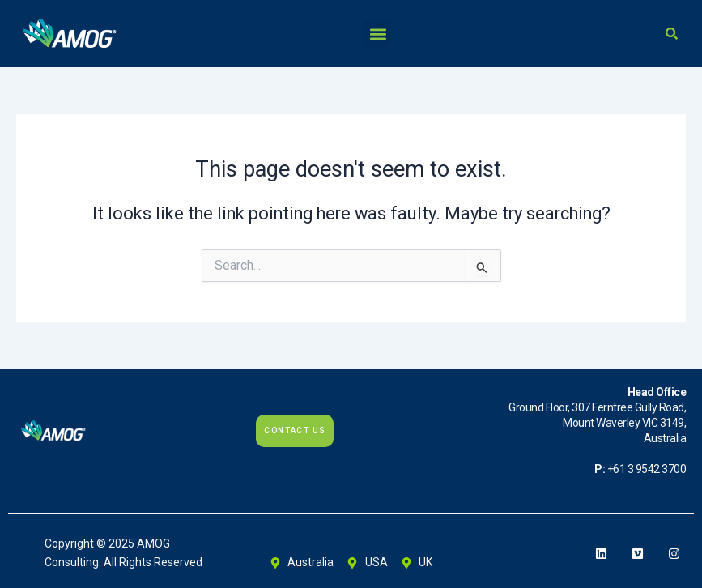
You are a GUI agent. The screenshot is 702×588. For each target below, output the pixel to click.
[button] (378, 34)
